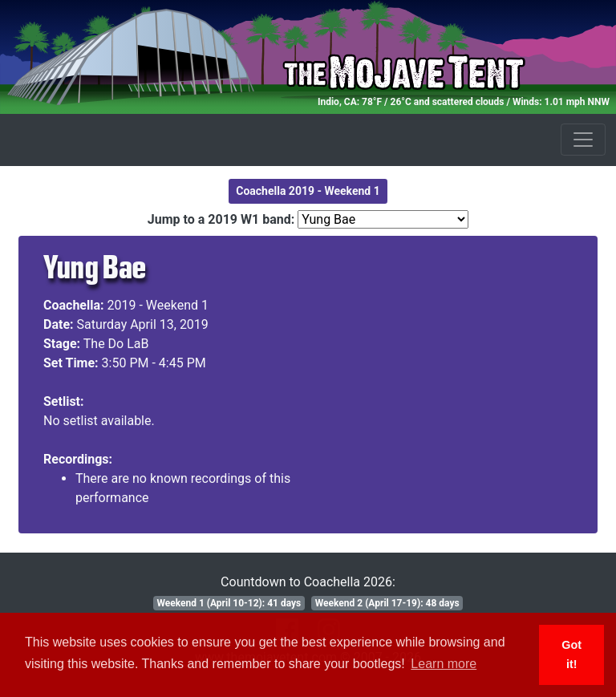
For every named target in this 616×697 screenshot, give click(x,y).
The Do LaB (116, 344)
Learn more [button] (444, 664)
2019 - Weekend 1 (158, 305)
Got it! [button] (571, 654)
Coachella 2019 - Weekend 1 (308, 191)
